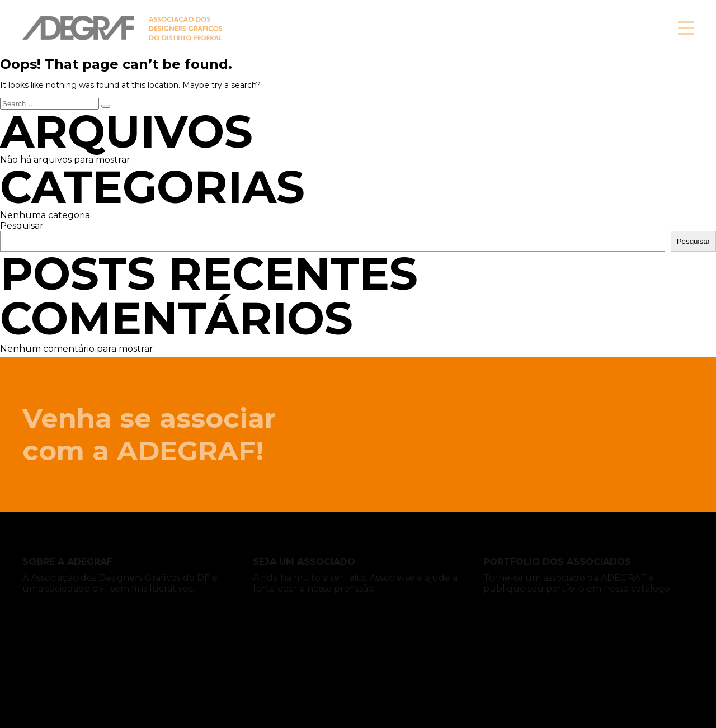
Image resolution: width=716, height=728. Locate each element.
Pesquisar (22, 226)
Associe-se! (593, 28)
